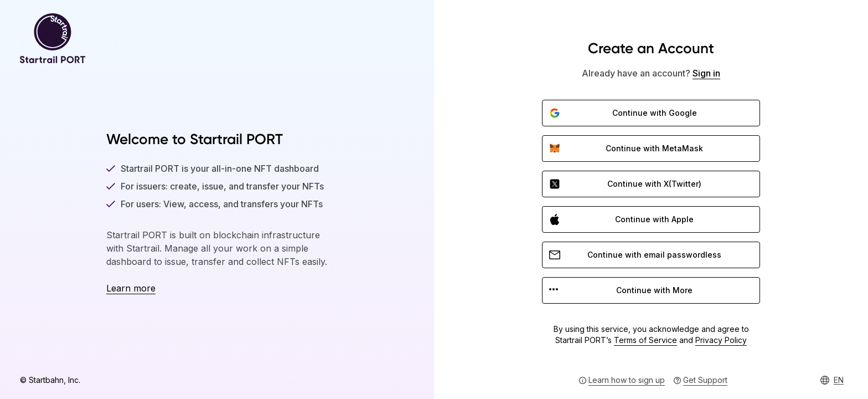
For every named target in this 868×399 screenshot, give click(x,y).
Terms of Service (645, 340)
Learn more (131, 288)
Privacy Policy (721, 340)
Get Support (705, 380)
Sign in (706, 73)
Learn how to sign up (627, 380)
